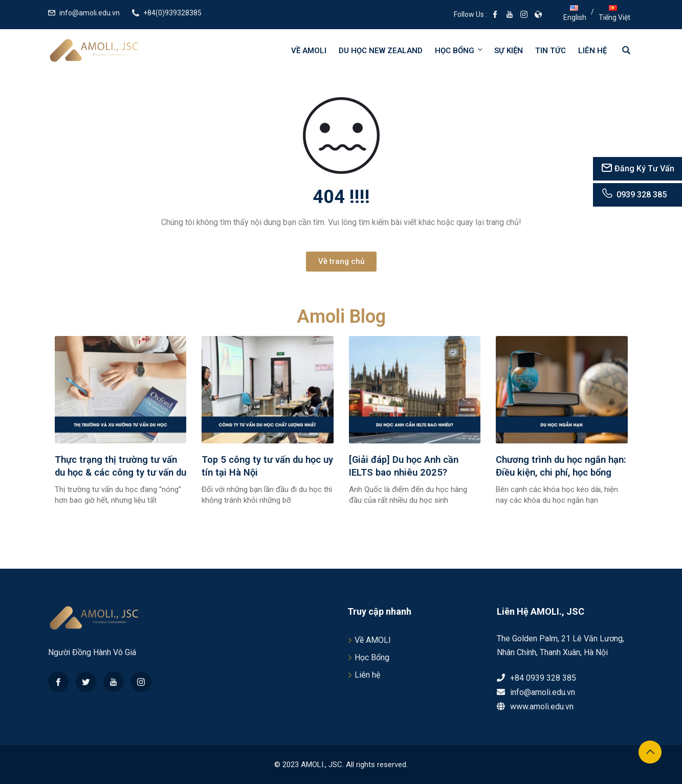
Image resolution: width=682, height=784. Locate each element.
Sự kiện (509, 51)
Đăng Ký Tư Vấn (637, 169)
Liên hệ (592, 51)
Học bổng (459, 50)
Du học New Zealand (381, 51)
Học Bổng (372, 657)
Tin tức (551, 51)
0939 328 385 (634, 195)
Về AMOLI (309, 51)
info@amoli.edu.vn (90, 13)
